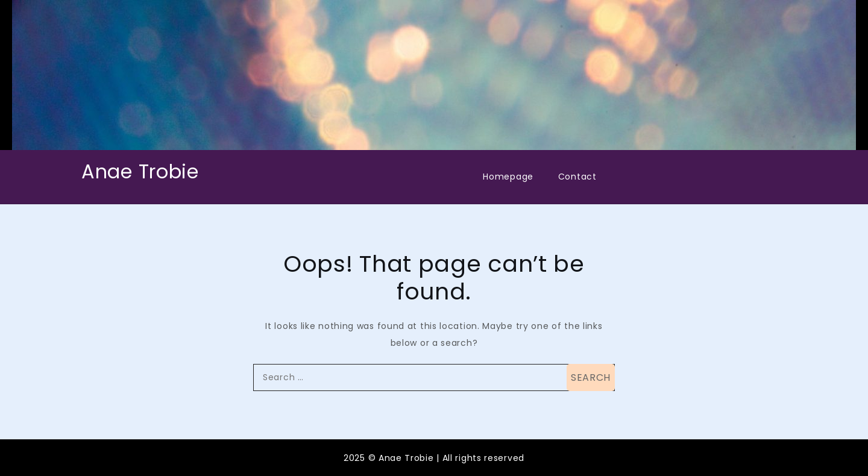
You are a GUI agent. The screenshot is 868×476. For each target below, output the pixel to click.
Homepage (508, 177)
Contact (577, 177)
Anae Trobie (140, 171)
